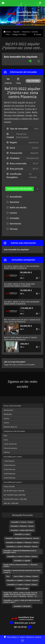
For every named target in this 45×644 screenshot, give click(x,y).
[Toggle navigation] (40, 3)
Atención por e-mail (22, 623)
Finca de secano (10, 448)
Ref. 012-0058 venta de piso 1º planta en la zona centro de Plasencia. (22, 321)
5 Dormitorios (10, 478)
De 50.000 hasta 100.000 (14, 491)
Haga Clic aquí (10, 364)
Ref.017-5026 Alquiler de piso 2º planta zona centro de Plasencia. (20, 338)
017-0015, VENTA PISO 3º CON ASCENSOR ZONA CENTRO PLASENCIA (22, 267)
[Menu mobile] (3, 3)
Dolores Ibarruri (10, 427)
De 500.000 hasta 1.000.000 (15, 499)
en (22, 522)
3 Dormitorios (10, 469)
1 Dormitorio (9, 461)
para (22, 534)
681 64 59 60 (30, 19)
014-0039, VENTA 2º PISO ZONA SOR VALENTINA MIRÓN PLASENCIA (19, 285)
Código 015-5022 (19, 34)
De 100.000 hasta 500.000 (14, 495)
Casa (6, 440)
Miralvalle (8, 414)
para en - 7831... (21, 595)
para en (22, 542)
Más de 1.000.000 (11, 503)
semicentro (8, 410)
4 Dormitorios (10, 474)
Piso (8, 34)
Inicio (7, 32)
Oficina (7, 452)
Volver (38, 34)
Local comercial (10, 444)
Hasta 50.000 (9, 486)
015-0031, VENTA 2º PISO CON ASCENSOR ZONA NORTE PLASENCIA (22, 303)
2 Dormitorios (10, 465)
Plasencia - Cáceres (30, 32)
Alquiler (16, 32)
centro (6, 418)
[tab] (19, 189)
